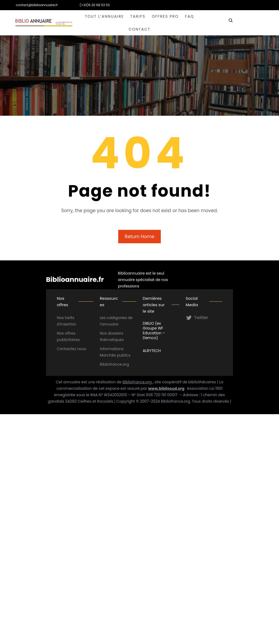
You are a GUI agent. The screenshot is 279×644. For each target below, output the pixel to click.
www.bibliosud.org (166, 388)
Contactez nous (71, 349)
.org (126, 364)
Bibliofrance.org (138, 382)
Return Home (139, 237)
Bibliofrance (111, 364)
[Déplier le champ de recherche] (231, 23)
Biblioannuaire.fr (75, 280)
